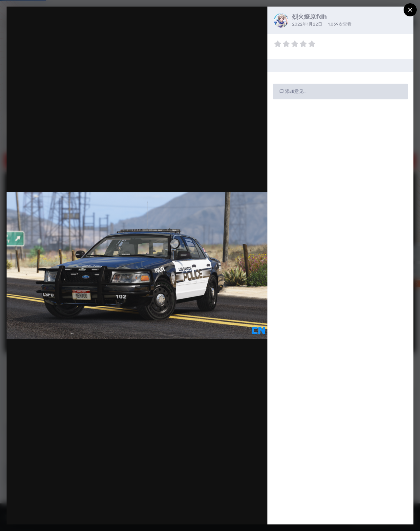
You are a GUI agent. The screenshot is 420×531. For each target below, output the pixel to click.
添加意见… (293, 91)
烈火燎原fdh (309, 17)
